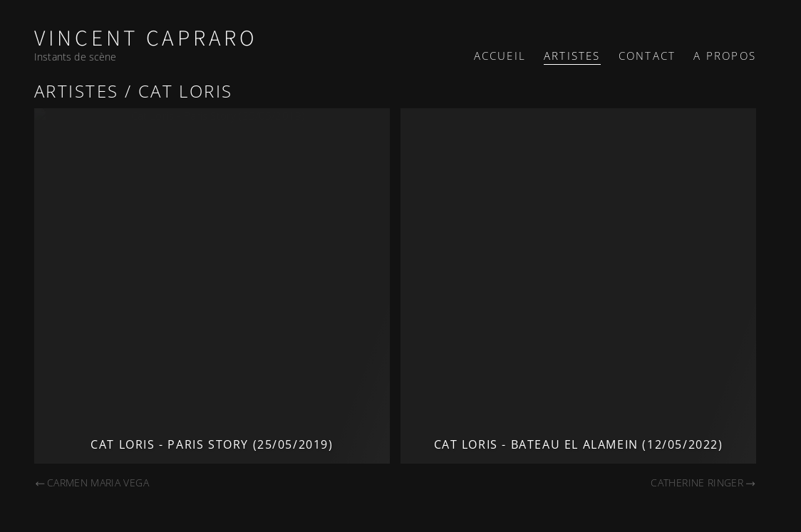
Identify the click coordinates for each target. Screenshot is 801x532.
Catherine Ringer (703, 483)
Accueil (500, 56)
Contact (647, 56)
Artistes (572, 56)
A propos (725, 56)
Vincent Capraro (146, 39)
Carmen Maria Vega (92, 483)
